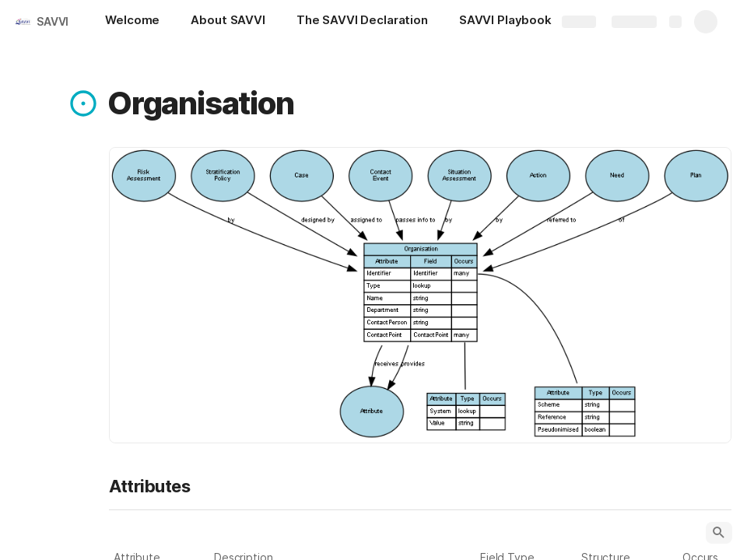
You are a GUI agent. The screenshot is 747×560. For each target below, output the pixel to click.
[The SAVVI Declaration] (362, 22)
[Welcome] (132, 22)
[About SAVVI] (228, 22)
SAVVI (53, 21)
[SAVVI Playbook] (513, 22)
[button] (83, 103)
